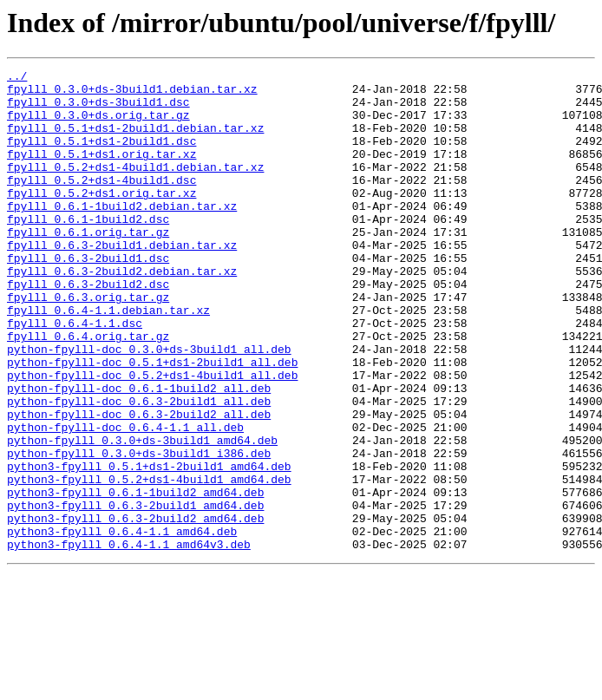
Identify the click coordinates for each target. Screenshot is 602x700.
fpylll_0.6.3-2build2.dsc (88, 328)
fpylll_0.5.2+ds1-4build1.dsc (101, 203)
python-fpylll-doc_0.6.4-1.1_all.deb (125, 500)
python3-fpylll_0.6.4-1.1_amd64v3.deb (129, 640)
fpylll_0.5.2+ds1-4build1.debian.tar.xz (135, 187)
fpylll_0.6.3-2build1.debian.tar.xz (122, 281)
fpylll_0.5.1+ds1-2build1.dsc (101, 156)
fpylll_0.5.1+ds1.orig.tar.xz (101, 172)
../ (17, 78)
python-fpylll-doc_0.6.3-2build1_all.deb (139, 468)
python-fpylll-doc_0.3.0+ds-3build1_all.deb (149, 406)
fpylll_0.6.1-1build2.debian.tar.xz (122, 234)
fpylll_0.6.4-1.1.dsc (75, 375)
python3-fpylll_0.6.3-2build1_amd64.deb (135, 593)
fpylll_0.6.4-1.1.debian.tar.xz (108, 359)
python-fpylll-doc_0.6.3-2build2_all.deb (139, 484)
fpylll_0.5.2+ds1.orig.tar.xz (101, 219)
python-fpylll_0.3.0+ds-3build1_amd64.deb (142, 515)
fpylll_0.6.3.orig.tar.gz (88, 343)
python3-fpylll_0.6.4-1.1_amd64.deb (122, 625)
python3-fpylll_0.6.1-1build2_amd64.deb (135, 578)
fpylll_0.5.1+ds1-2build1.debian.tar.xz (135, 141)
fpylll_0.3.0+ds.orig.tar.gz (98, 125)
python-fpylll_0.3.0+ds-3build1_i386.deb (139, 531)
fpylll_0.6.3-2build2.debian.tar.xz (122, 312)
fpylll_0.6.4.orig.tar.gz (88, 390)
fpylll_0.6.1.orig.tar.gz (88, 265)
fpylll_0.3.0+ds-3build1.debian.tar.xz (132, 94)
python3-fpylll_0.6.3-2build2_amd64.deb (135, 609)
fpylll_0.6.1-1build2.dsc (88, 250)
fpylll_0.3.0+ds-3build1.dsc (98, 109)
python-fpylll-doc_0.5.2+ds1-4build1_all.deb (152, 437)
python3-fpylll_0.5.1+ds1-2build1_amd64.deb (149, 546)
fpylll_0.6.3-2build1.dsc (88, 297)
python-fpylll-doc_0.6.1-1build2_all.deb (139, 453)
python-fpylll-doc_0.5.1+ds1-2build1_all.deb (152, 422)
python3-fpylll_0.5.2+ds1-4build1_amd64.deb (149, 562)
